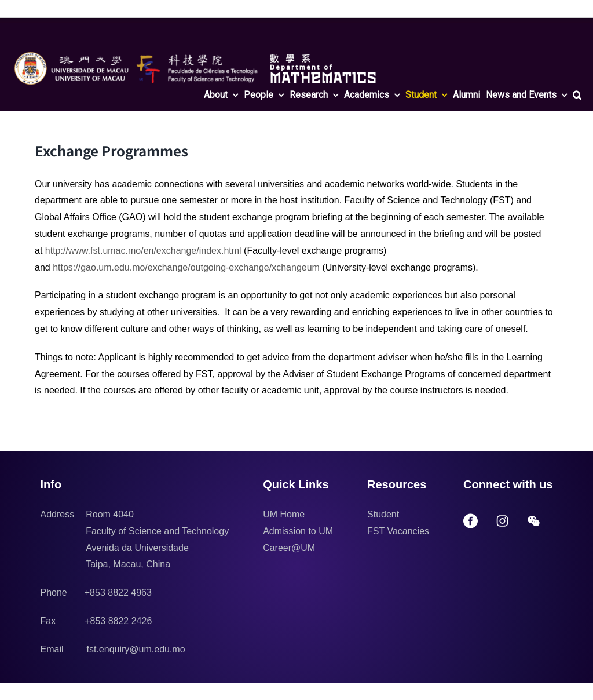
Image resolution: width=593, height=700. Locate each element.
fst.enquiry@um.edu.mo (136, 649)
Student (383, 514)
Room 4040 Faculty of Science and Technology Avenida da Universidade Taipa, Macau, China (157, 539)
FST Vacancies (398, 531)
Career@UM (289, 548)
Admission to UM (298, 531)
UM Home (284, 514)
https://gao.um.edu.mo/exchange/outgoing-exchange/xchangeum (186, 267)
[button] (577, 95)
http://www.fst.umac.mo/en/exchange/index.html (143, 251)
